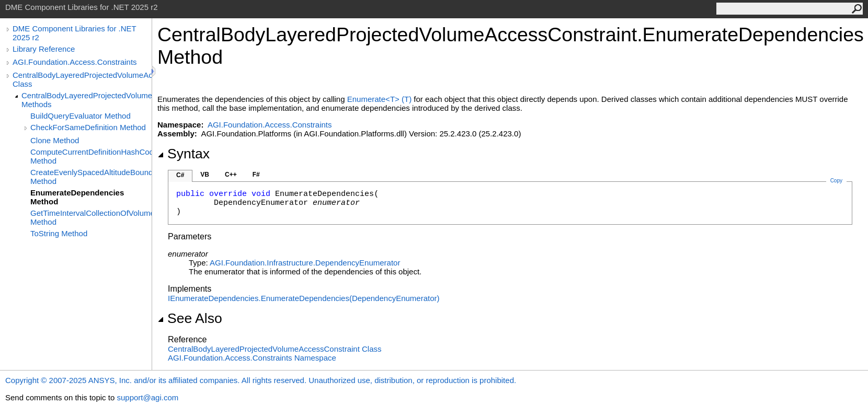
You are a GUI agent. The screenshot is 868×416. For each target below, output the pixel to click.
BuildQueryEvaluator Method (81, 116)
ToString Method (59, 233)
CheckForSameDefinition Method (88, 127)
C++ (231, 175)
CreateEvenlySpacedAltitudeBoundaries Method (91, 177)
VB (205, 175)
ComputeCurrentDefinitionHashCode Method (91, 156)
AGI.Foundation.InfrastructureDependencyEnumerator (305, 263)
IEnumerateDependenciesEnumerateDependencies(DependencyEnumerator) (304, 298)
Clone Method (55, 140)
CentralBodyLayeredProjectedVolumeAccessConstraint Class (82, 79)
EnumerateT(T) (379, 99)
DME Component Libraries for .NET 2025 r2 (74, 33)
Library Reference (44, 49)
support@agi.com (147, 397)
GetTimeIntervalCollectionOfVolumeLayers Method (91, 217)
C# (180, 175)
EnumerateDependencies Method (77, 197)
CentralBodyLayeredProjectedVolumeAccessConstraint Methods (87, 100)
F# (256, 175)
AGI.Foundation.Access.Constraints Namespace (252, 358)
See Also (190, 318)
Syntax (184, 154)
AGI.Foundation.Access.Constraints (75, 62)
